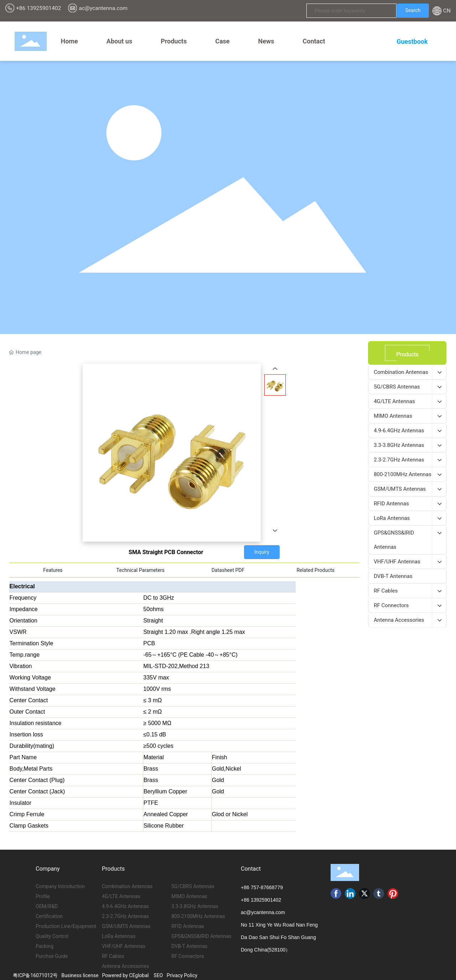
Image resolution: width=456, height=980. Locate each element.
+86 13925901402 (38, 8)
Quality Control (52, 936)
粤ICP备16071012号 (35, 975)
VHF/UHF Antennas (124, 946)
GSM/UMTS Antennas (126, 926)
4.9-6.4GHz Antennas (125, 906)
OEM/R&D (47, 906)
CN (447, 11)
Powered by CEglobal (125, 975)
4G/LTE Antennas (121, 896)
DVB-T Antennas (189, 946)
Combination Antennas (127, 886)
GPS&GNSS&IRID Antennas (201, 936)
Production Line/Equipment (66, 926)
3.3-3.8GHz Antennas (195, 906)
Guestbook (412, 41)
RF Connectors (188, 956)
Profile (43, 896)
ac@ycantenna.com (103, 8)
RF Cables (113, 956)
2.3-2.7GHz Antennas (125, 916)
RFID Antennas (188, 926)
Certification (49, 916)
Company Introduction (60, 886)
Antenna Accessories (125, 966)
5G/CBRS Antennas (193, 886)
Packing (45, 946)
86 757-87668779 (263, 887)
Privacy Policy (182, 975)
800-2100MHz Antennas (198, 916)
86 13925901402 (262, 900)
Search (413, 10)
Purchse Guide (52, 956)
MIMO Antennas (189, 896)
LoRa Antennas (119, 936)
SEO (158, 975)
